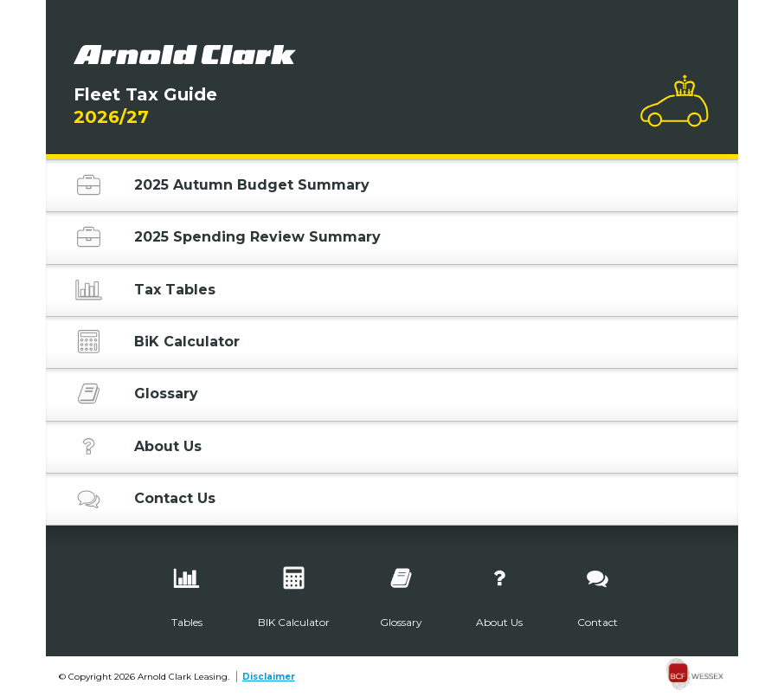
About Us (138, 449)
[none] (695, 677)
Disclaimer (269, 677)
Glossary (136, 397)
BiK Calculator (157, 345)
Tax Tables (145, 293)
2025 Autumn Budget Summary (222, 188)
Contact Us (145, 501)
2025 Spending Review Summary (227, 240)
